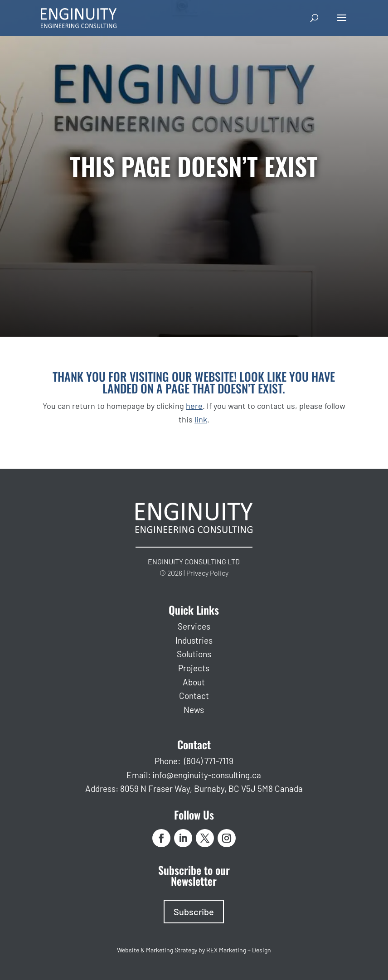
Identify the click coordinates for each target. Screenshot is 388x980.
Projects (194, 668)
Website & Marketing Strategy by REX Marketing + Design (194, 950)
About (194, 682)
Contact (194, 696)
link (201, 419)
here (194, 406)
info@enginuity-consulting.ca (207, 775)
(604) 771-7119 (209, 761)
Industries (194, 640)
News (194, 710)
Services (194, 626)
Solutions (194, 654)
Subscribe (194, 912)
